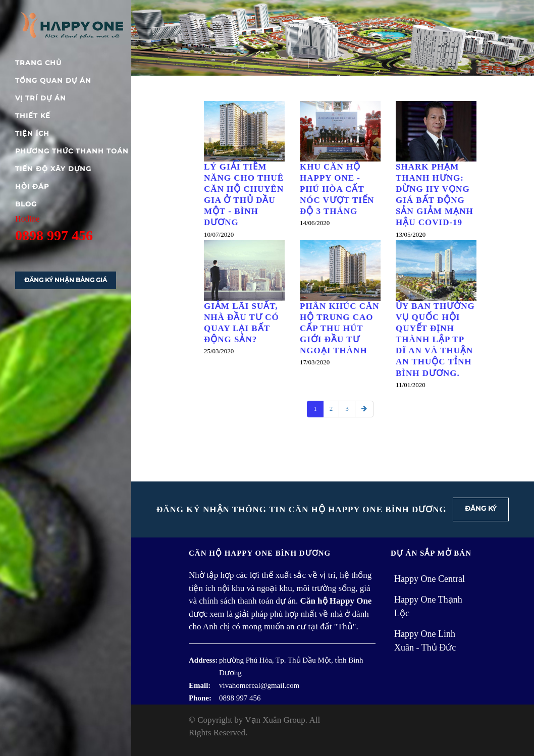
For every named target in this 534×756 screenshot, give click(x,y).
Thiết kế (33, 116)
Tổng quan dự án (53, 80)
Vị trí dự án (41, 98)
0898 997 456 (54, 235)
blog (26, 204)
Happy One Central (430, 579)
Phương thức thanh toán (72, 151)
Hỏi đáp (32, 186)
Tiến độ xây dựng (53, 169)
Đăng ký (481, 508)
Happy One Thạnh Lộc (428, 606)
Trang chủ (38, 63)
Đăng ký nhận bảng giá (66, 280)
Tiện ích (32, 133)
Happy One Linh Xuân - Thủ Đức (425, 641)
